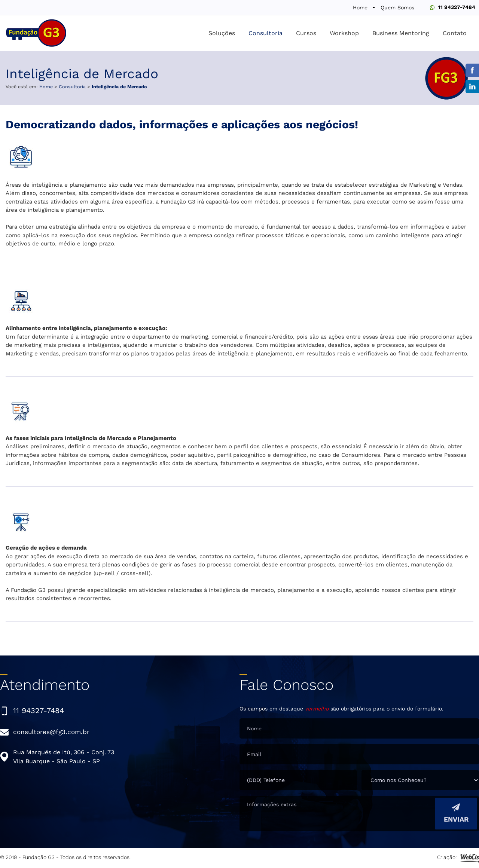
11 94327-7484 (457, 7)
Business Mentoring (401, 33)
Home (360, 7)
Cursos (306, 33)
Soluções (222, 33)
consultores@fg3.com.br (51, 732)
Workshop (344, 33)
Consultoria (266, 33)
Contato (455, 33)
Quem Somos (397, 7)
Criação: (458, 858)
